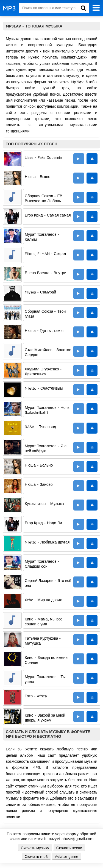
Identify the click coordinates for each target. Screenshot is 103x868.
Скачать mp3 (36, 856)
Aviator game (67, 856)
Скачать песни (69, 848)
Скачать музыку (35, 848)
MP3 (9, 8)
